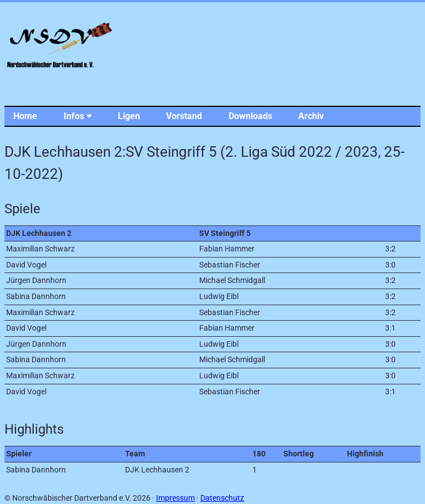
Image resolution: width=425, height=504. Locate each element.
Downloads (250, 116)
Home (25, 116)
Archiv (311, 116)
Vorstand (184, 116)
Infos (78, 116)
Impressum (175, 498)
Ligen (129, 116)
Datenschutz (222, 498)
